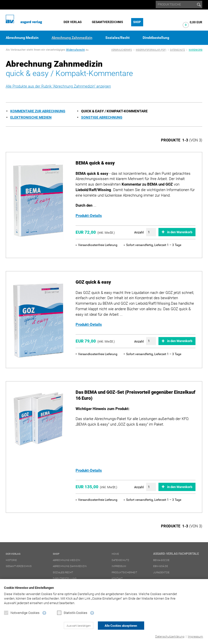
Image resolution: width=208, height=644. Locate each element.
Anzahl (139, 232)
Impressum (195, 636)
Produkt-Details (89, 216)
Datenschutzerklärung (170, 636)
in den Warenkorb (180, 232)
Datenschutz (177, 50)
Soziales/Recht (118, 38)
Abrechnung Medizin (22, 38)
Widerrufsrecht (75, 50)
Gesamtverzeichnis (107, 22)
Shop (137, 22)
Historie (11, 560)
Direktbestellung (156, 38)
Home (115, 554)
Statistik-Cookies (72, 613)
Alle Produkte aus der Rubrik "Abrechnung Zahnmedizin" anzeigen (58, 86)
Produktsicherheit (124, 572)
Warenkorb (196, 50)
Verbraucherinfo (122, 50)
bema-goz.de (161, 560)
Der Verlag (73, 22)
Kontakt (117, 578)
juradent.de (161, 572)
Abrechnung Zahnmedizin (72, 38)
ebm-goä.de (161, 566)
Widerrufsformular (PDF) (151, 50)
